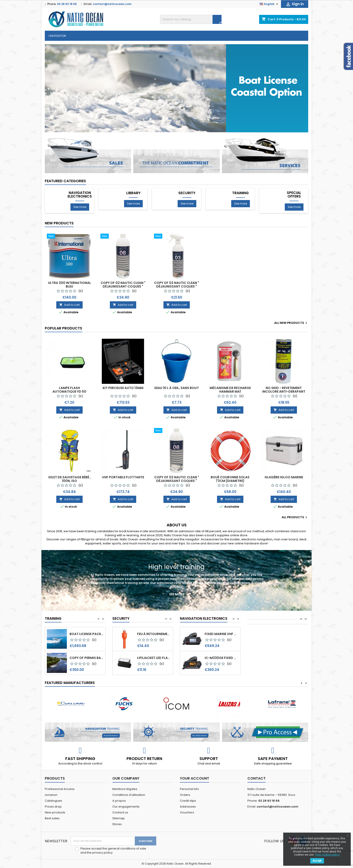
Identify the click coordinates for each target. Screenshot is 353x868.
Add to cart (69, 305)
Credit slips (188, 801)
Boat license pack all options (87, 658)
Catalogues (53, 801)
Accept (317, 861)
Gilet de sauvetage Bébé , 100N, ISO (69, 479)
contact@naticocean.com (112, 4)
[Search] (191, 19)
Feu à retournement (154, 658)
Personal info (189, 789)
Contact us (120, 812)
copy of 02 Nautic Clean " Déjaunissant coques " (123, 285)
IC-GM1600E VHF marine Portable (222, 634)
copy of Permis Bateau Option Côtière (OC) (87, 634)
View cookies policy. (327, 855)
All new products (291, 323)
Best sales (52, 818)
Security (187, 193)
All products (295, 517)
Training (240, 193)
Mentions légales (125, 789)
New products (59, 223)
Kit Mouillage (149, 634)
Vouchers (187, 812)
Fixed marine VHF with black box (222, 658)
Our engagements (126, 807)
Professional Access (60, 789)
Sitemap (119, 818)
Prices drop (53, 807)
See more (80, 207)
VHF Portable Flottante (123, 477)
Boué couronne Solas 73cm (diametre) (230, 479)
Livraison (51, 795)
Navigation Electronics (80, 195)
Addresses (188, 807)
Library (133, 193)
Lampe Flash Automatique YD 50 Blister (69, 391)
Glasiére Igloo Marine (284, 477)
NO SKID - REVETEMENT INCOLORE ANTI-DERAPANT (284, 390)
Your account (195, 778)
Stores (117, 824)
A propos (119, 801)
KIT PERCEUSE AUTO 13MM (123, 388)
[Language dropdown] (269, 4)
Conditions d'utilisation (129, 795)
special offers (294, 195)
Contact (257, 778)
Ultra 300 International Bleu (69, 285)
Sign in (295, 4)
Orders (185, 795)
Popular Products (63, 328)
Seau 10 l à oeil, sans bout (176, 388)
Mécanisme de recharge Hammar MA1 (230, 390)
